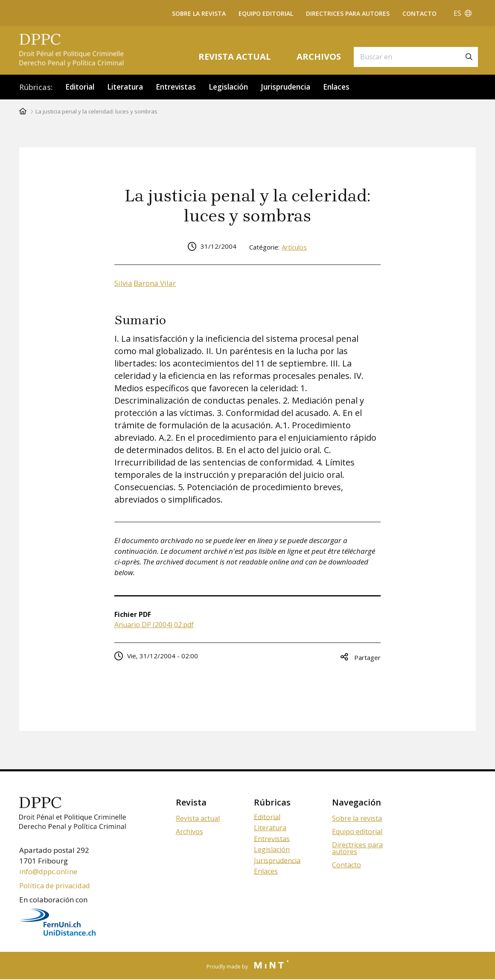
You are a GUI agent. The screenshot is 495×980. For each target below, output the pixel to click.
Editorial (81, 87)
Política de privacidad (56, 886)
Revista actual (235, 57)
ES (463, 13)
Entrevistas (182, 87)
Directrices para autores (348, 13)
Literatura (129, 87)
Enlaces (351, 87)
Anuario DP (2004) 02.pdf (154, 625)
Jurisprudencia (297, 87)
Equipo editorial (266, 13)
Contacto (419, 13)
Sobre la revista (199, 13)
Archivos (319, 57)
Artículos (294, 247)
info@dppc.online (49, 872)
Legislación (237, 87)
